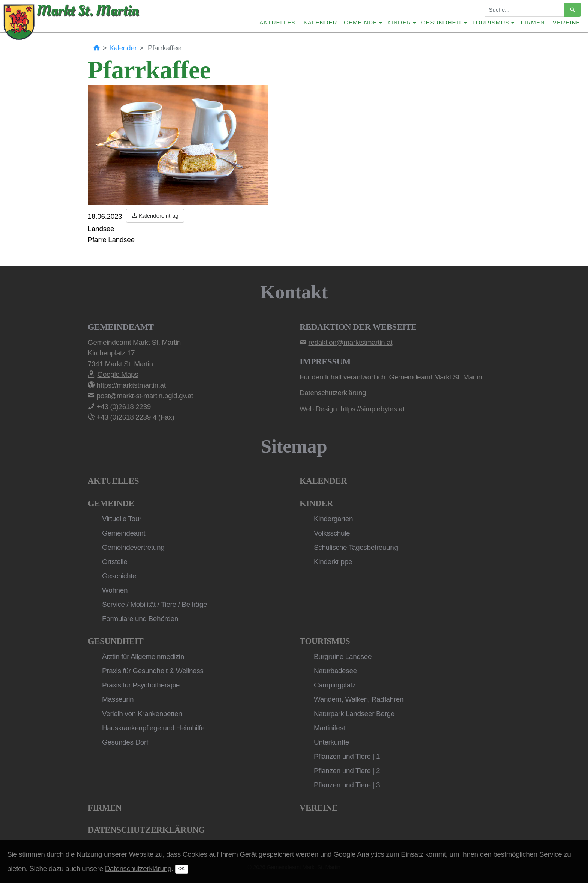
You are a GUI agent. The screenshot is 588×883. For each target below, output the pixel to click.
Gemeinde (111, 503)
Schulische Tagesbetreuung (356, 547)
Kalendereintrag (155, 216)
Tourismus (325, 641)
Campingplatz (335, 685)
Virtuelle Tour (122, 519)
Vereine (567, 22)
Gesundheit (115, 641)
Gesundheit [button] (442, 22)
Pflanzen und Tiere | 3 (347, 785)
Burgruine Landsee (343, 657)
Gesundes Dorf (125, 742)
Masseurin (118, 699)
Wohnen (115, 590)
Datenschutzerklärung (146, 830)
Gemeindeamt (124, 533)
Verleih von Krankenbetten (142, 714)
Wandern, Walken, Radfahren (359, 699)
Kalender (321, 22)
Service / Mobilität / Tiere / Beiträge (154, 604)
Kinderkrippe (333, 562)
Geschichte (119, 576)
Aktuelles (278, 22)
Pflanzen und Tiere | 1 (347, 756)
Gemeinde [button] (361, 22)
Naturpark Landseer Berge (354, 714)
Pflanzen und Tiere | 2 (347, 771)
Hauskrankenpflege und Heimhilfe (153, 728)
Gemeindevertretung (133, 547)
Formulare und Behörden (140, 619)
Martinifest (329, 728)
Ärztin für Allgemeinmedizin (143, 657)
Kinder (316, 503)
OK (181, 869)
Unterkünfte (331, 742)
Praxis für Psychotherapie (141, 685)
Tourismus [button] (491, 22)
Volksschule (332, 533)
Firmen (533, 22)
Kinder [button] (399, 22)
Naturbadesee (335, 671)
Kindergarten (333, 519)
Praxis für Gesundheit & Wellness (153, 671)
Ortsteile (115, 562)
